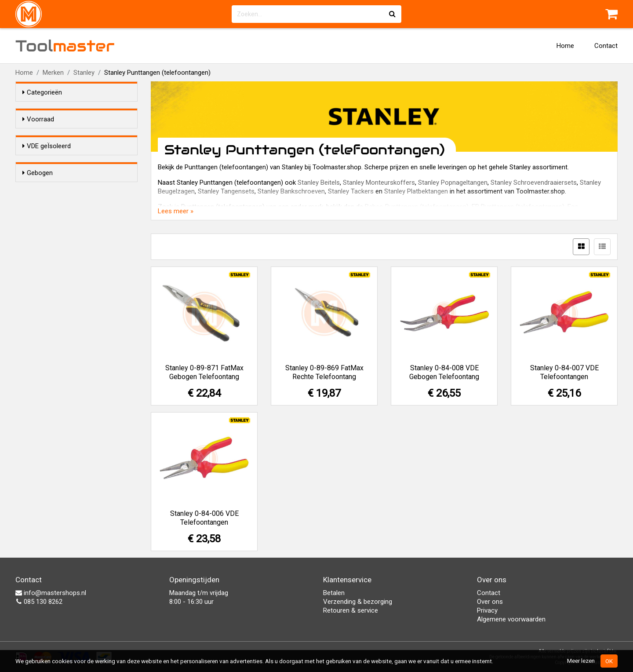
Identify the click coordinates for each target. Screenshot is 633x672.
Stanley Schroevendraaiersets (534, 183)
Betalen (334, 593)
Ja (44, 179)
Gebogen (38, 216)
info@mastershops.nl (51, 593)
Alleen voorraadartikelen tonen (80, 136)
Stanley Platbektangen (416, 191)
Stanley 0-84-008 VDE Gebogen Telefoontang (444, 372)
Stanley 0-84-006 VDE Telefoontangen (204, 518)
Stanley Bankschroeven (291, 191)
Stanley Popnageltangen (453, 183)
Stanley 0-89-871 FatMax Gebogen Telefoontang (204, 372)
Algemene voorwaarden (511, 619)
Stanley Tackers (351, 191)
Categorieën (42, 92)
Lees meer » (176, 211)
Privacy (487, 610)
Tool (65, 46)
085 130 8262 (39, 602)
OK (609, 661)
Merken (53, 73)
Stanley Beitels (319, 183)
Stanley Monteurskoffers (379, 183)
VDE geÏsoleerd (47, 162)
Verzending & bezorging (358, 602)
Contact (606, 46)
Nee (46, 190)
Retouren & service (351, 610)
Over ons (490, 602)
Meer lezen (581, 661)
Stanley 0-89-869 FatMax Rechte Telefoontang (324, 372)
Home (565, 46)
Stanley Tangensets (226, 191)
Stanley (84, 73)
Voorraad (38, 119)
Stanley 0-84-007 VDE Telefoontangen (564, 372)
